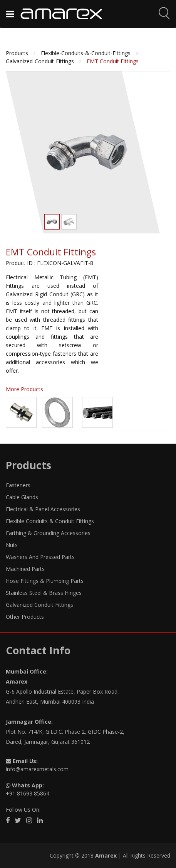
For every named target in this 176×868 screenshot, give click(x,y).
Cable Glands (22, 497)
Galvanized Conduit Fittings (39, 605)
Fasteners (18, 485)
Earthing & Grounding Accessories (48, 533)
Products (18, 53)
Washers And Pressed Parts (40, 557)
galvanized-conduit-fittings (41, 61)
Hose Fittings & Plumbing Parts (45, 581)
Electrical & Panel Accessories (43, 509)
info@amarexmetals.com (37, 769)
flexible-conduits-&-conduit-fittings (86, 53)
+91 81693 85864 (28, 793)
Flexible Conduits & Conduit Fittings (50, 521)
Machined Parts (25, 569)
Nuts (12, 545)
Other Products (25, 617)
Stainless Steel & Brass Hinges (44, 593)
